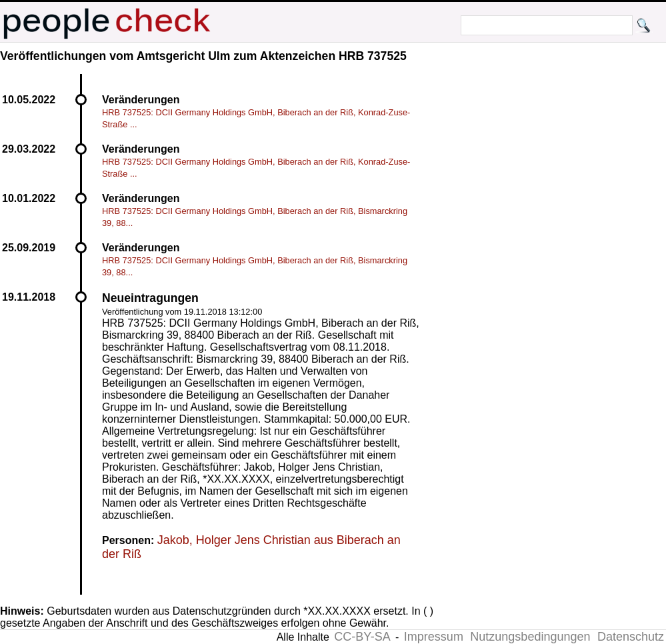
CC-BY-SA (362, 637)
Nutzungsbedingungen (530, 637)
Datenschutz (631, 637)
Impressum (434, 637)
